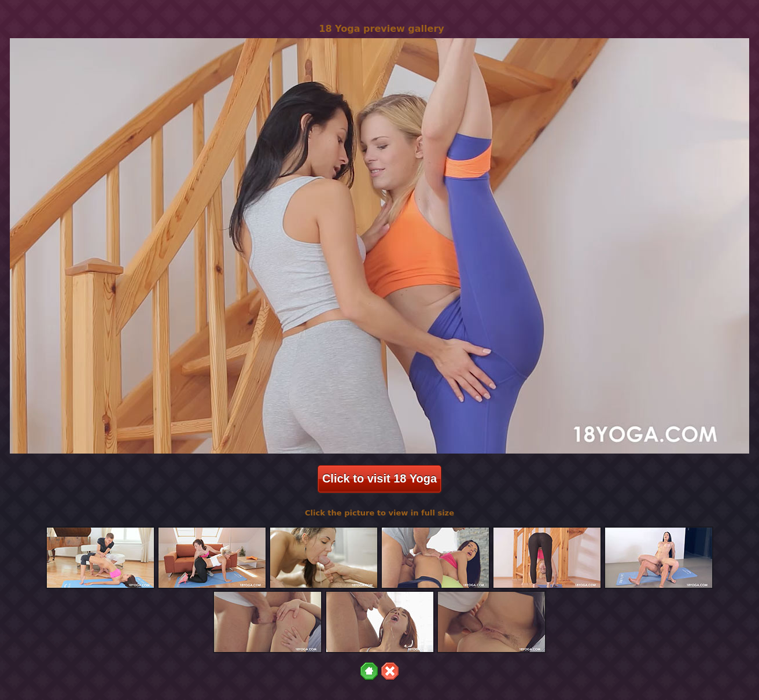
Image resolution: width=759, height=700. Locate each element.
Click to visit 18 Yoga (379, 478)
